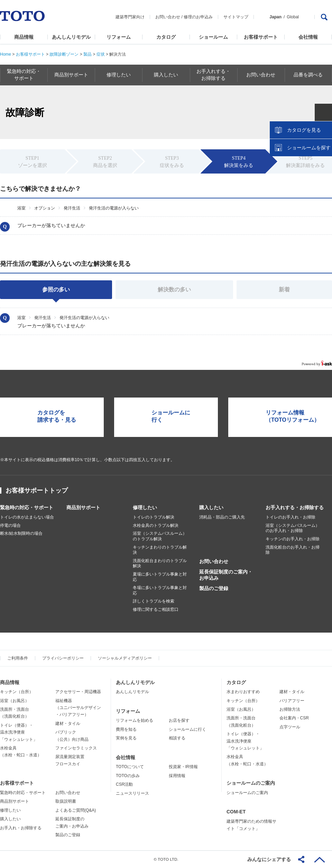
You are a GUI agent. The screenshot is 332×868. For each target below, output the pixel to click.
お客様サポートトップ (37, 491)
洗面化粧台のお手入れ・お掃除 (293, 550)
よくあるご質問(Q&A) (76, 810)
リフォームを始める (135, 720)
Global (293, 17)
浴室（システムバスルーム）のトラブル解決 (160, 536)
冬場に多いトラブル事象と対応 (160, 590)
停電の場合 (10, 525)
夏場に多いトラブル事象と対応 (160, 577)
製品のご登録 (214, 588)
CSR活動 (124, 784)
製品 (87, 54)
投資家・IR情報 (183, 767)
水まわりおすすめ (243, 692)
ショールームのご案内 (251, 783)
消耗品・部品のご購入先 (222, 517)
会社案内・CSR (294, 718)
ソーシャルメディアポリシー (125, 658)
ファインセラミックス (76, 748)
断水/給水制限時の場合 (21, 533)
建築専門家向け (130, 17)
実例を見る (126, 738)
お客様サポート (261, 37)
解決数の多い (174, 290)
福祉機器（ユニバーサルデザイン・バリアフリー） (78, 708)
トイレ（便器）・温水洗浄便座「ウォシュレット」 (19, 732)
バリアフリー (292, 701)
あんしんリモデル (71, 37)
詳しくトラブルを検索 (154, 601)
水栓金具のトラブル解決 (156, 525)
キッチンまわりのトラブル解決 (160, 550)
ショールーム (213, 37)
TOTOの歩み (128, 776)
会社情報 (308, 37)
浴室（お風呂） (15, 701)
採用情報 (177, 776)
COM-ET (236, 812)
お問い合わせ (168, 17)
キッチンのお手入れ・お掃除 (293, 539)
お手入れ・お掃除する (21, 828)
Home (6, 54)
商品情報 (24, 37)
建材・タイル (68, 724)
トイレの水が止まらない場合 (27, 517)
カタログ (166, 37)
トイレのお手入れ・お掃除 (290, 517)
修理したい (145, 507)
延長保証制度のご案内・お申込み (226, 575)
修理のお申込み (198, 17)
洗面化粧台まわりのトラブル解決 (160, 563)
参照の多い (56, 290)
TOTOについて (130, 767)
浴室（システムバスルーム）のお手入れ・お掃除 (293, 528)
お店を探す (179, 720)
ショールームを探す (309, 148)
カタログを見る (304, 130)
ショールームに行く (187, 729)
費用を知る (126, 729)
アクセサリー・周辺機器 (78, 692)
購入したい (211, 507)
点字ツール (290, 727)
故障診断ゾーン (64, 54)
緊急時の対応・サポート (27, 507)
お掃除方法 (290, 709)
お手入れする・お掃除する (295, 507)
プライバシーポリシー (63, 658)
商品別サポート (83, 507)
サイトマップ (236, 17)
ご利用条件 (18, 658)
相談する (177, 738)
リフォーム (119, 37)
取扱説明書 (66, 801)
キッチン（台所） (17, 692)
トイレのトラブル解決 (154, 517)
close (323, 112)
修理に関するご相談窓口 (156, 609)
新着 (284, 290)
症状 (101, 54)
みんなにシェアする (269, 859)
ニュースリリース (132, 793)
